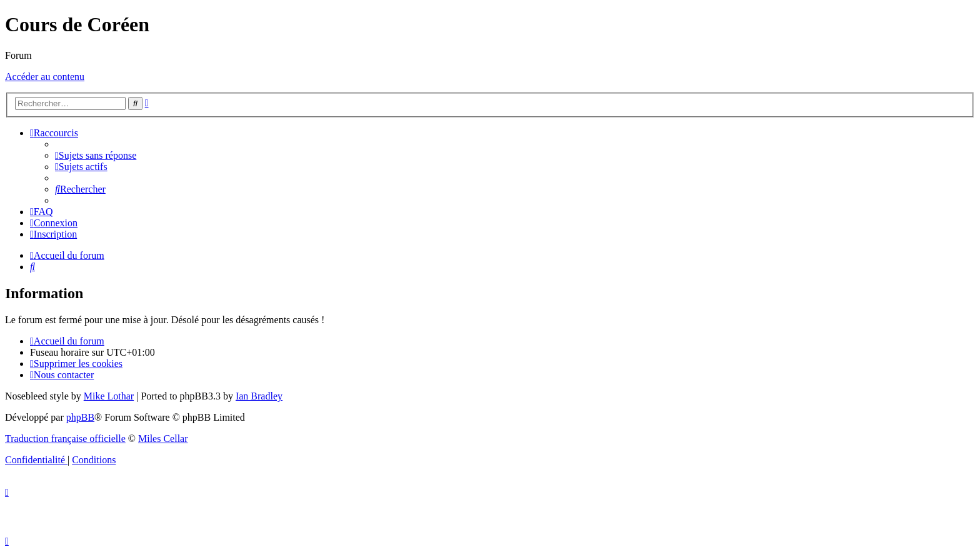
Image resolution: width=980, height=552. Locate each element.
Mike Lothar (109, 396)
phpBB (80, 417)
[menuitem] (96, 155)
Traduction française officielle (65, 439)
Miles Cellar (163, 439)
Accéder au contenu (45, 77)
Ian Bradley (259, 396)
